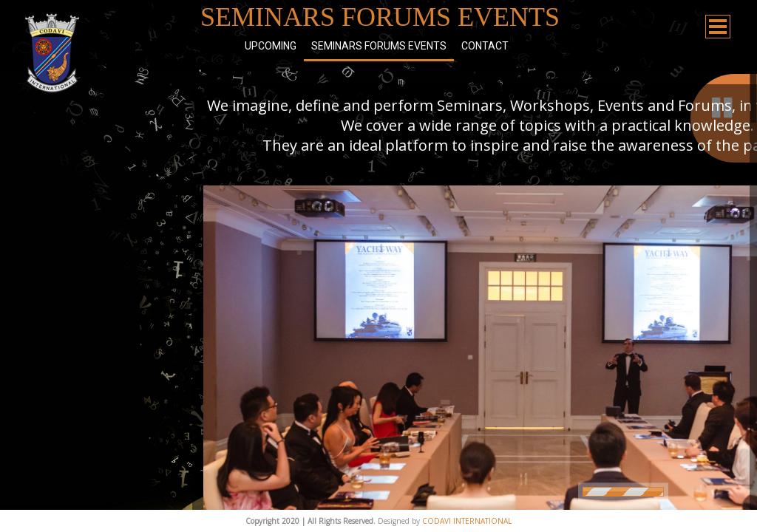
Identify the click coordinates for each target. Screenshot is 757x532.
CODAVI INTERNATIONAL (467, 521)
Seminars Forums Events (379, 46)
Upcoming (271, 46)
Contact (485, 46)
